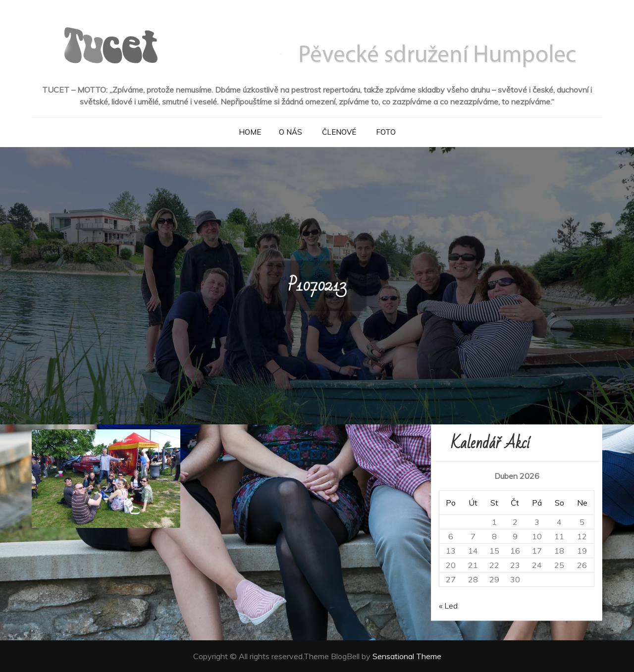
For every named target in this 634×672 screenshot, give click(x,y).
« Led (448, 606)
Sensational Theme (407, 656)
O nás (291, 132)
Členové (339, 132)
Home (250, 132)
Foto (386, 132)
